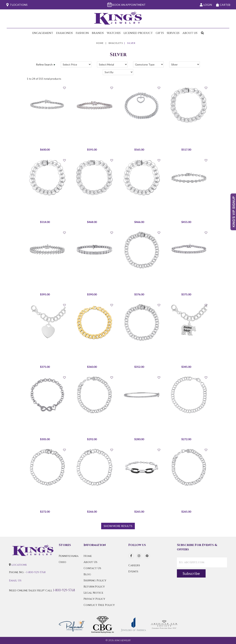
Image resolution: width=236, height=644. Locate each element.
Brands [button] (98, 33)
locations (19, 565)
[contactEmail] (202, 562)
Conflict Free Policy (99, 605)
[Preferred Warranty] (72, 624)
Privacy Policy (94, 599)
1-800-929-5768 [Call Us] (36, 572)
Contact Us (92, 568)
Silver (131, 43)
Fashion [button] (82, 33)
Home (100, 43)
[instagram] (139, 556)
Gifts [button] (160, 33)
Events (133, 571)
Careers (134, 565)
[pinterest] (147, 556)
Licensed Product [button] (138, 33)
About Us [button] (190, 33)
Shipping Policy (95, 581)
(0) (223, 5)
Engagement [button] (43, 33)
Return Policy (94, 587)
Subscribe (191, 573)
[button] (202, 33)
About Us (90, 562)
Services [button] (173, 33)
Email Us (15, 581)
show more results (118, 526)
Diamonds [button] (64, 33)
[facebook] (131, 556)
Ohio (62, 562)
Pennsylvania (69, 556)
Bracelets (116, 43)
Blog (87, 574)
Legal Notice (93, 593)
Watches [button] (114, 33)
